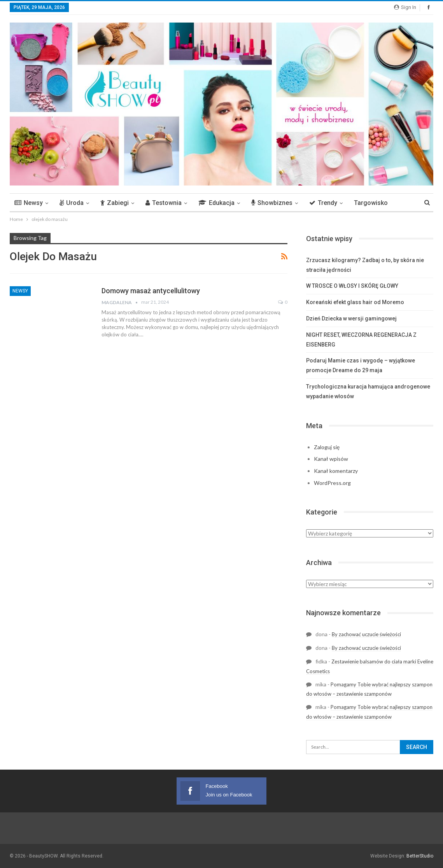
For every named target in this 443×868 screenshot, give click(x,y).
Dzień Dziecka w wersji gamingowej (351, 318)
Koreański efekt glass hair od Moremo (355, 302)
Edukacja (216, 203)
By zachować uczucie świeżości (366, 634)
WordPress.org (332, 483)
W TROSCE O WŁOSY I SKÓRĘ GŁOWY (352, 286)
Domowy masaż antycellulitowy (151, 291)
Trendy (323, 203)
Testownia (164, 203)
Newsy (29, 203)
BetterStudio (420, 856)
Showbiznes (272, 203)
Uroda (72, 203)
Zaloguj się (327, 447)
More (362, 203)
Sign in (405, 7)
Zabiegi (115, 203)
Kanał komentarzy (336, 471)
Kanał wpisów (331, 459)
